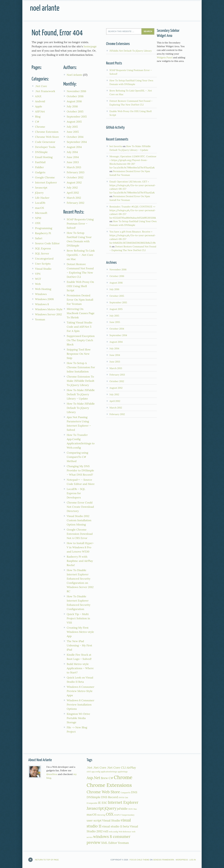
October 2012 (75, 177)
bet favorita (116, 146)
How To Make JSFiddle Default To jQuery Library (81, 408)
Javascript (41, 187)
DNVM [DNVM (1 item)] (121, 797)
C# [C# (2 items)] (111, 778)
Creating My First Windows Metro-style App (80, 632)
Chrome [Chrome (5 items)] (123, 777)
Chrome (40, 127)
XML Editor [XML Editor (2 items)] (109, 843)
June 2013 (73, 162)
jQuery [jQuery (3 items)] (111, 808)
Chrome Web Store (47, 137)
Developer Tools (45, 147)
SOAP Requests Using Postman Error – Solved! (80, 224)
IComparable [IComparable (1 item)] (92, 803)
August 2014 (74, 147)
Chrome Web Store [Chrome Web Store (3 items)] (103, 792)
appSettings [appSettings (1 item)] (123, 772)
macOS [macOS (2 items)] (92, 814)
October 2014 (75, 137)
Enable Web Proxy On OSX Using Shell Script (80, 286)
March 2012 (74, 198)
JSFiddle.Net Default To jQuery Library (131, 51)
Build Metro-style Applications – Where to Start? (80, 668)
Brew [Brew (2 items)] (104, 778)
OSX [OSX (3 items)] (110, 814)
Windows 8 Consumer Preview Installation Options (80, 705)
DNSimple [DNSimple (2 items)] (94, 797)
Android (40, 101)
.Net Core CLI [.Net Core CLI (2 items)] (116, 767)
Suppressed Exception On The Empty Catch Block (81, 340)
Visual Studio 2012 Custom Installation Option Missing (79, 520)
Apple (39, 106)
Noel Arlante (45, 9)
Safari (39, 238)
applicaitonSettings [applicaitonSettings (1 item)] (109, 772)
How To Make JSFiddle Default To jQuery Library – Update (81, 394)
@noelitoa (52, 774)
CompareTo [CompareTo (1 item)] (125, 793)
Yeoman (40, 319)
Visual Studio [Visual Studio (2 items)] (111, 820)
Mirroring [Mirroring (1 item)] (101, 815)
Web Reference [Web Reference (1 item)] (125, 832)
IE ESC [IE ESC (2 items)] (103, 803)
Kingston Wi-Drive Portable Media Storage (78, 718)
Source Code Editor (47, 243)
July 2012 (72, 187)
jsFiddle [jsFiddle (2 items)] (122, 809)
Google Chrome (45, 177)
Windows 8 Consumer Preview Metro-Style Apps (80, 691)
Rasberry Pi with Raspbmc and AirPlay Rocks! (80, 561)
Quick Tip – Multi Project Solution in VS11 (78, 618)
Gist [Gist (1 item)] (126, 797)
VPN (38, 274)
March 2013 (74, 167)
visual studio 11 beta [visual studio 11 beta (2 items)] (116, 826)
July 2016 (72, 106)
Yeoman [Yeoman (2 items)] (123, 843)
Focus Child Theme (139, 860)
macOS (40, 208)
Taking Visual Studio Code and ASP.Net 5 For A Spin (79, 327)
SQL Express (43, 248)
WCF (38, 279)
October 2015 (75, 111)
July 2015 (72, 127)
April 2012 (73, 193)
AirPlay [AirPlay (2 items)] (131, 767)
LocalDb (40, 203)
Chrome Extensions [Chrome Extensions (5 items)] (109, 785)
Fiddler (39, 167)
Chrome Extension (47, 132)
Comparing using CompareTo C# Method (77, 457)
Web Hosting (43, 289)
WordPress (182, 860)
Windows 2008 (44, 299)
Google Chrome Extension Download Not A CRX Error (80, 534)
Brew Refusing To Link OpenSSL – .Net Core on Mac (81, 255)
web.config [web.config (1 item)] (114, 832)
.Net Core (41, 86)
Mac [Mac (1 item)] (135, 809)
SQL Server (42, 253)
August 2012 (74, 182)
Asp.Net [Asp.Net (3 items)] (93, 778)
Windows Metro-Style (49, 309)
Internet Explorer (46, 182)
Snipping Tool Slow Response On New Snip (79, 354)
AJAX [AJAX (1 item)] (89, 772)
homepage (90, 46)
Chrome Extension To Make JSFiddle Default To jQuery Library (80, 381)
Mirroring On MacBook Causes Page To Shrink (81, 313)
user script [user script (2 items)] (94, 820)
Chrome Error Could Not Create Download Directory (80, 507)
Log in (193, 860)
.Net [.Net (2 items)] (89, 767)
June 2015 (73, 132)
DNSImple (41, 152)
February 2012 (75, 203)
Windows (41, 294)
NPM (38, 218)
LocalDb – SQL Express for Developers (76, 493)
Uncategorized (44, 259)
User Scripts (43, 264)
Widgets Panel (165, 57)
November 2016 (76, 91)
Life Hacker (42, 198)
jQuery (39, 193)
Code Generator (45, 142)
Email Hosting (44, 157)
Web (38, 284)
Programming (44, 228)
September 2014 (77, 142)
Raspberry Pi (43, 233)
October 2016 (75, 96)
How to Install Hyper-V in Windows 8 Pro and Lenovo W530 (80, 547)
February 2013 (75, 172)
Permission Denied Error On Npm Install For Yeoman (80, 300)
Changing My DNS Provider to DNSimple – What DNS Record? (80, 470)
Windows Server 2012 (48, 314)
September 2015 (77, 116)
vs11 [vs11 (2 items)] (106, 831)
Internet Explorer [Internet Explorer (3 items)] (123, 802)
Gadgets (40, 172)
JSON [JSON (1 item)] (131, 809)
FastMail (40, 162)
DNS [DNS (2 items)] (134, 792)
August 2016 (74, 101)
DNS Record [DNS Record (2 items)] (110, 797)
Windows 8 (42, 304)
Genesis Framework (164, 860)
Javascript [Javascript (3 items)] (95, 808)
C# (37, 122)
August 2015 (74, 122)
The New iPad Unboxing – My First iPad (79, 645)
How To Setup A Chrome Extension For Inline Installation (81, 367)
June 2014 (73, 157)
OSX (38, 223)
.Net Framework (45, 91)
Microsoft (41, 213)
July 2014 (72, 152)
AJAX (38, 96)
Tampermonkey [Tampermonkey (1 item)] (128, 815)
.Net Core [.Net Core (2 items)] (100, 767)
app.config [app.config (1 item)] (96, 772)
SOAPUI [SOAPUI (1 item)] (117, 815)
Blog (38, 116)
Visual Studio (43, 269)
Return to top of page (47, 860)
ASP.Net (40, 111)
